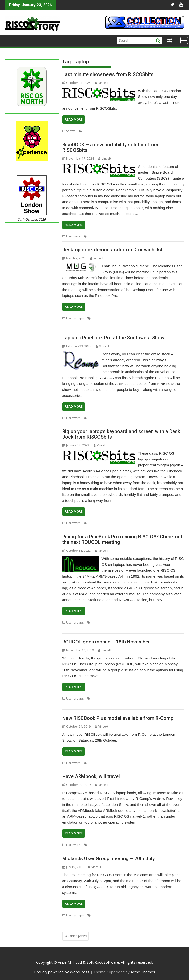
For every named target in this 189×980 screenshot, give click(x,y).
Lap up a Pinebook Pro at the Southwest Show (113, 338)
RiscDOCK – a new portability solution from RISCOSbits (110, 147)
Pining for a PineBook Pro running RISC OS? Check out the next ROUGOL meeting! (122, 539)
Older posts (78, 936)
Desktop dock (102, 318)
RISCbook (136, 763)
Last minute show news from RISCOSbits (108, 74)
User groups (75, 318)
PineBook (136, 622)
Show (164, 131)
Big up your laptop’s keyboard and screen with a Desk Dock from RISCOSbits (121, 434)
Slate (173, 131)
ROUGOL (165, 622)
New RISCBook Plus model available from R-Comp (118, 718)
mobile (135, 698)
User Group (71, 324)
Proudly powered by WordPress (62, 972)
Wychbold (93, 921)
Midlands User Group (160, 915)
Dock (92, 236)
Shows (71, 131)
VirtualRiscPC (154, 763)
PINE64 (121, 845)
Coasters (89, 131)
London (115, 131)
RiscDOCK (133, 236)
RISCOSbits (151, 131)
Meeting (131, 318)
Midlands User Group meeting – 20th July (109, 858)
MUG (157, 318)
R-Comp (127, 418)
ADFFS (96, 915)
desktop (111, 523)
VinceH (102, 83)
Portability (117, 236)
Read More (74, 119)
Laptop (103, 131)
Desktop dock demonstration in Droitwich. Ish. (114, 250)
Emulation (95, 763)
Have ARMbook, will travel (91, 776)
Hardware (73, 236)
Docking (124, 523)
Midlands (145, 318)
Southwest (151, 418)
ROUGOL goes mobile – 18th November (106, 642)
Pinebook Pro (132, 131)
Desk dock (96, 523)
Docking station (142, 523)
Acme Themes (143, 972)
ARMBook (95, 845)
